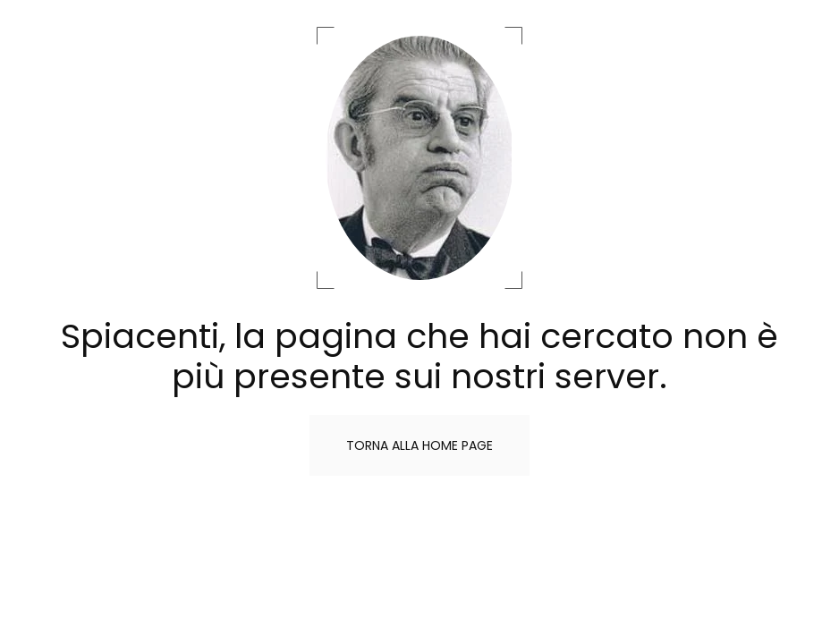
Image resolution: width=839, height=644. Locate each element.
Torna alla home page (419, 445)
